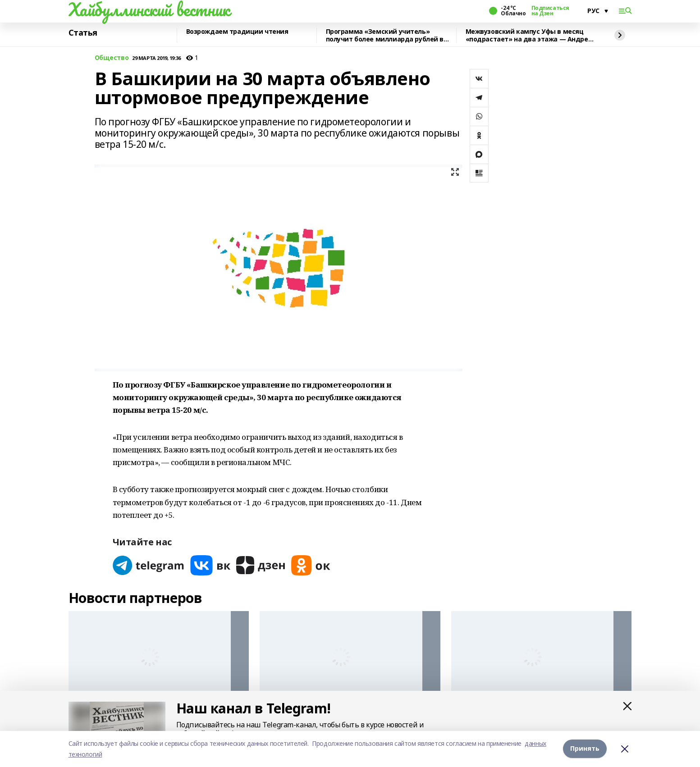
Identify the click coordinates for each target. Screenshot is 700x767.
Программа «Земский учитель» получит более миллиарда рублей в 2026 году (385, 35)
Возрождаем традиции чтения (237, 32)
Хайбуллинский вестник (149, 9)
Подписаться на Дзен (550, 11)
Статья (83, 33)
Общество (112, 58)
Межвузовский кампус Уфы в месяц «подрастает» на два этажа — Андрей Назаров (529, 35)
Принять (585, 749)
